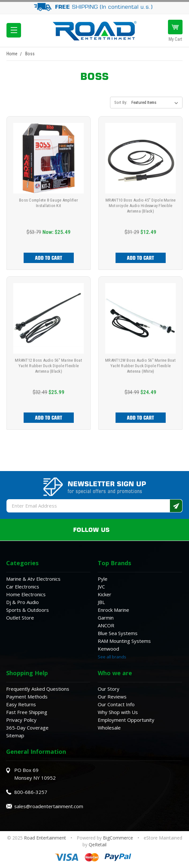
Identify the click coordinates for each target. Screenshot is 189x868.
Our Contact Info (116, 704)
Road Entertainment (46, 838)
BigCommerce (118, 838)
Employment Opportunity (126, 720)
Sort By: (121, 102)
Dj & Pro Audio (22, 602)
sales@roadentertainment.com (49, 806)
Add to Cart (49, 258)
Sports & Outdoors (28, 610)
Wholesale (109, 728)
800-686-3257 (31, 792)
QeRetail (98, 845)
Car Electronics (23, 587)
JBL (101, 602)
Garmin (106, 618)
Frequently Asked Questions (38, 689)
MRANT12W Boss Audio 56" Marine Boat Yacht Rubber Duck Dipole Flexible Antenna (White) (140, 366)
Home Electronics (26, 594)
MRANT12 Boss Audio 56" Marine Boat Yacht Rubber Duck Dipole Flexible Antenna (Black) (49, 366)
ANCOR (106, 625)
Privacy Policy (21, 720)
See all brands (112, 657)
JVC (101, 587)
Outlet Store (20, 618)
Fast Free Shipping (27, 712)
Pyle (103, 579)
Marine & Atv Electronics (33, 579)
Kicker (105, 594)
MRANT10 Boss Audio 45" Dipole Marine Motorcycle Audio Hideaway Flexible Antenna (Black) (141, 206)
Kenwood (108, 649)
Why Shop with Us (118, 712)
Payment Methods (27, 697)
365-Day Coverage (27, 728)
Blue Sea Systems (118, 633)
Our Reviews (112, 697)
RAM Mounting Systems (124, 641)
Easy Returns (21, 704)
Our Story (109, 689)
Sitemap (15, 735)
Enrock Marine (113, 610)
